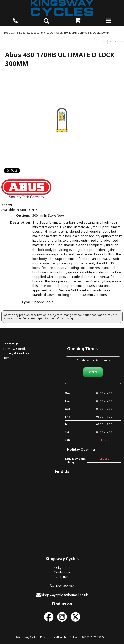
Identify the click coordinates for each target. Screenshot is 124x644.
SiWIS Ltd (103, 637)
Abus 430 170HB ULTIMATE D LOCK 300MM (83, 33)
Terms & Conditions (17, 349)
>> (122, 42)
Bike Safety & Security (30, 33)
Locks (50, 33)
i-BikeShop (63, 637)
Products (8, 33)
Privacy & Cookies (16, 353)
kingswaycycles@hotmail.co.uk (65, 595)
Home (7, 358)
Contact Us (11, 344)
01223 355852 (64, 586)
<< (104, 42)
